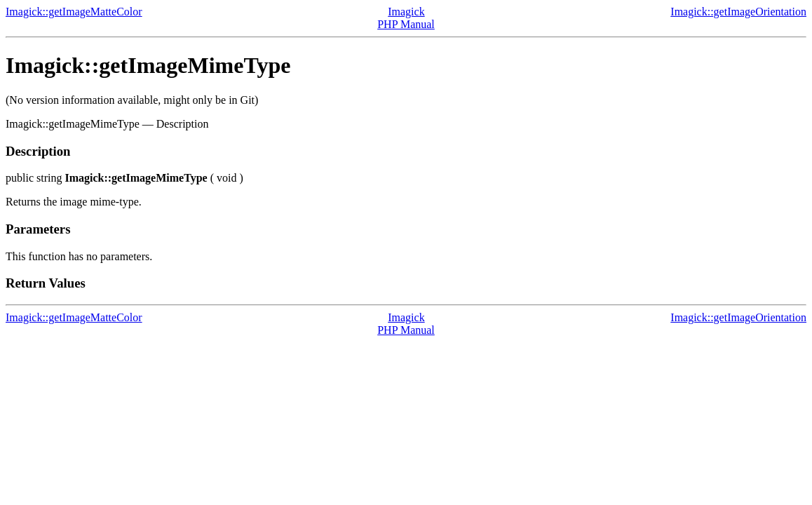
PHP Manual (406, 24)
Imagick (406, 12)
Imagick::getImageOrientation (738, 12)
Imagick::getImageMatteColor (74, 12)
